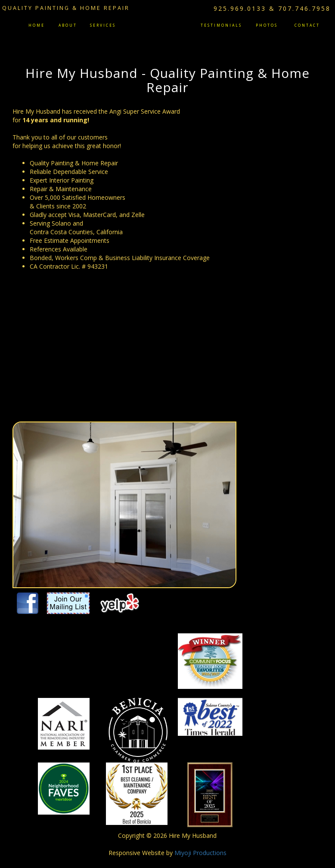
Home (37, 25)
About (68, 25)
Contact (307, 25)
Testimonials (221, 25)
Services (103, 25)
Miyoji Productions (200, 853)
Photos (267, 25)
